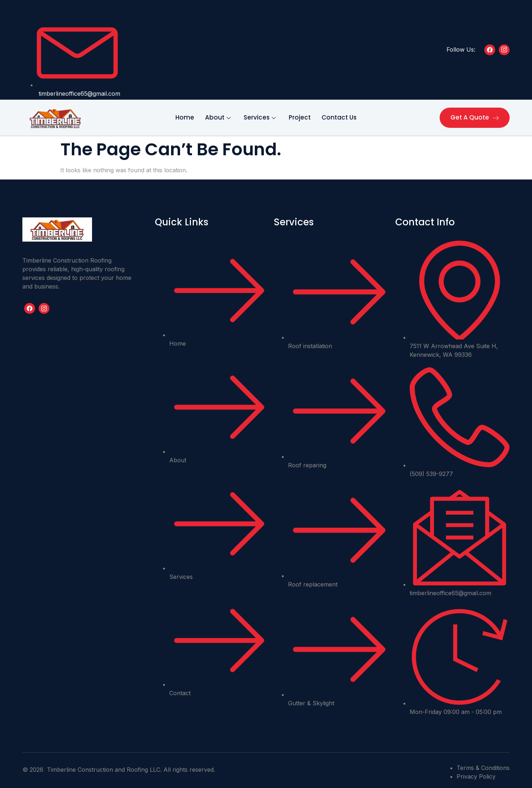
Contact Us (339, 117)
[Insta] (504, 50)
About (218, 117)
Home (185, 117)
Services (260, 117)
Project (300, 117)
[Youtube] (44, 308)
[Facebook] (490, 50)
